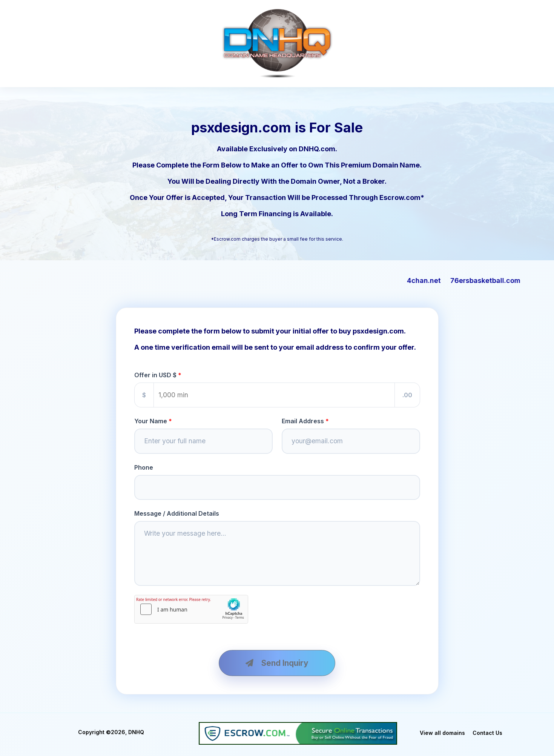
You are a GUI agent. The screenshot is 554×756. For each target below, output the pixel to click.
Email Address (303, 421)
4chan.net (437, 280)
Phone (144, 467)
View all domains (442, 733)
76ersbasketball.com (499, 280)
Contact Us (487, 733)
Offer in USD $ (155, 375)
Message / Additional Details (177, 513)
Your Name (151, 421)
